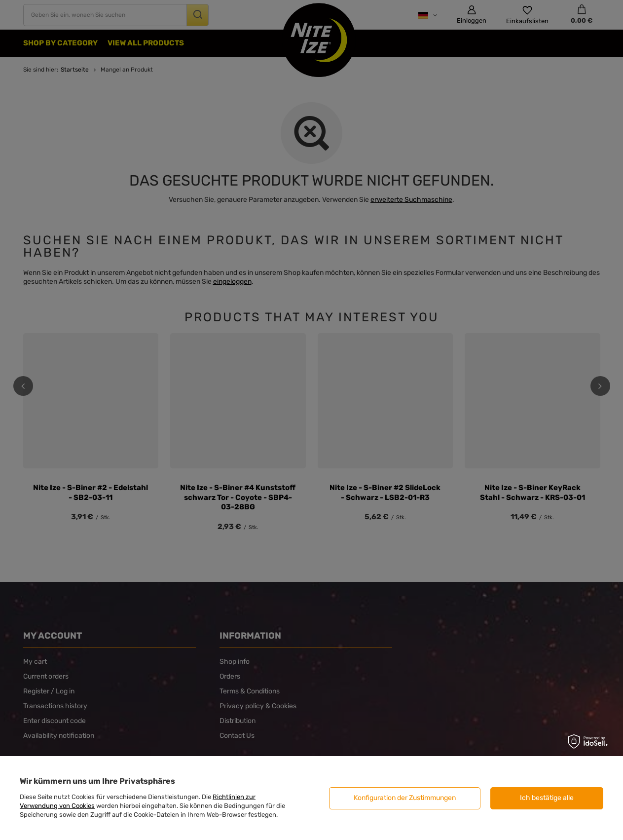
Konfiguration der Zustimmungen (405, 798)
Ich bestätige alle (547, 798)
